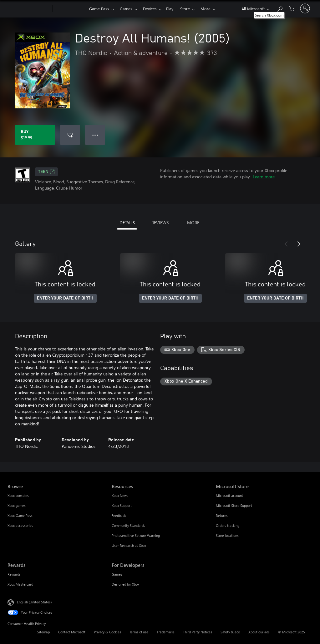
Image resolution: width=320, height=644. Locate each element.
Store (190, 9)
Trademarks (166, 632)
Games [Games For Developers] (117, 574)
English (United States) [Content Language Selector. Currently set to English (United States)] (34, 602)
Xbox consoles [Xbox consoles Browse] (18, 495)
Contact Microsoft (72, 632)
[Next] (299, 244)
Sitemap (43, 632)
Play (173, 9)
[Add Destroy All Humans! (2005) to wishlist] (70, 135)
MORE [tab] (193, 223)
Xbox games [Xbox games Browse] (17, 505)
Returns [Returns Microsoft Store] (222, 515)
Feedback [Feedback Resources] (119, 515)
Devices (152, 9)
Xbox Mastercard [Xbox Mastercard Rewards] (20, 584)
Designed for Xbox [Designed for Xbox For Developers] (125, 584)
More (212, 9)
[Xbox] (70, 9)
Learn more (264, 177)
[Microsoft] (29, 9)
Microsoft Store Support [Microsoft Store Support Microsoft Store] (234, 505)
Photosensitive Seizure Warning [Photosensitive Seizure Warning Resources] (136, 535)
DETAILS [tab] (127, 223)
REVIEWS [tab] (160, 223)
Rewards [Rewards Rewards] (14, 574)
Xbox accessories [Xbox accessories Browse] (20, 525)
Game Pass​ (99, 9)
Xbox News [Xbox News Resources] (120, 495)
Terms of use (139, 632)
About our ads (259, 632)
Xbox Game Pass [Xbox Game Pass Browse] (20, 515)
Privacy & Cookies (107, 632)
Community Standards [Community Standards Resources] (128, 525)
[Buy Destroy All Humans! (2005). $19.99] (35, 135)
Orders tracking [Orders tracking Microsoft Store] (228, 525)
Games (127, 9)
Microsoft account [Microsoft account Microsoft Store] (229, 495)
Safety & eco (230, 632)
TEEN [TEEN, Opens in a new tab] (46, 172)
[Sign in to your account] (305, 8)
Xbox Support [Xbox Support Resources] (122, 505)
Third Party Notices (198, 632)
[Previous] (286, 244)
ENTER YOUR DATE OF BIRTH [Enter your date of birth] (65, 298)
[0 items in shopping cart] (292, 8)
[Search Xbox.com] (280, 8)
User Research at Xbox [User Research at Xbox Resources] (129, 545)
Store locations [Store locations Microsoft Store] (227, 535)
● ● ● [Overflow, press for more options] (95, 135)
